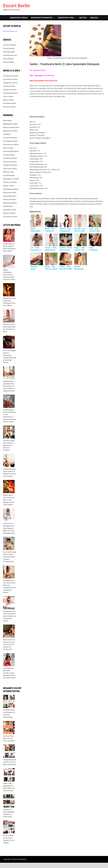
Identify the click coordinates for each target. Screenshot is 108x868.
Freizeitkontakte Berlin (11, 151)
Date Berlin (7, 134)
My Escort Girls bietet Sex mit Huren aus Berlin (9, 738)
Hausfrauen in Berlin (10, 79)
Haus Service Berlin (10, 162)
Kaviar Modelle (8, 59)
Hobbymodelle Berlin (10, 93)
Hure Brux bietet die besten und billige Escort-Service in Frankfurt (9, 445)
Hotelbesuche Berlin (10, 165)
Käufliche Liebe (8, 172)
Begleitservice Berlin (10, 131)
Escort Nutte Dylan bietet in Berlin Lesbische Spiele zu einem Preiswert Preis (10, 557)
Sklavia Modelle (9, 62)
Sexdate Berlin (8, 206)
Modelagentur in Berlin (11, 179)
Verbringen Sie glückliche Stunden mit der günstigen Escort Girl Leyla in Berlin (9, 673)
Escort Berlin (16, 6)
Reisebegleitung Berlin (11, 189)
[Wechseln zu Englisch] (94, 18)
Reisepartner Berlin (10, 193)
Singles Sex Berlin (9, 213)
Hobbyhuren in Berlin (10, 83)
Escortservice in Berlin (11, 145)
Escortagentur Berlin (10, 141)
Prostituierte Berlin (10, 103)
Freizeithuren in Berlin (11, 76)
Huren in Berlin (8, 96)
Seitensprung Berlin (10, 203)
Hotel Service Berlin (10, 169)
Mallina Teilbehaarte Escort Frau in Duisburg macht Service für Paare (9, 275)
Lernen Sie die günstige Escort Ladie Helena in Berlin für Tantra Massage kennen (9, 528)
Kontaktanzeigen (9, 175)
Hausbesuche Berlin (10, 158)
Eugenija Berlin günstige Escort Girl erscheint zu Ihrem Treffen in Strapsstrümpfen (9, 386)
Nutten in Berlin (8, 100)
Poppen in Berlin (9, 186)
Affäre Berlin (7, 121)
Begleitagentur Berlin (10, 124)
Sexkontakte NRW (66, 18)
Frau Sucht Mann (9, 155)
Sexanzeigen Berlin (10, 196)
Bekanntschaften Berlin (11, 127)
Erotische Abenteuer (10, 138)
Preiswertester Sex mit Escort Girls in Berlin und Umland (10, 762)
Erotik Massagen (9, 52)
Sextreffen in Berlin (10, 210)
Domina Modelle (9, 48)
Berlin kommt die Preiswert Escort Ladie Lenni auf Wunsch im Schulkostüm (9, 645)
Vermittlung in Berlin (10, 217)
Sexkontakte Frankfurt (42, 18)
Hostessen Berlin (9, 86)
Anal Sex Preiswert (10, 45)
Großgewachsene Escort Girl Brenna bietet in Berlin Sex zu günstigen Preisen (10, 616)
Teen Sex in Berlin (9, 107)
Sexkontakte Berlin (19, 18)
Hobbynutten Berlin (10, 90)
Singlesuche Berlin (10, 199)
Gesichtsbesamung (10, 55)
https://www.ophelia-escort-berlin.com (43, 81)
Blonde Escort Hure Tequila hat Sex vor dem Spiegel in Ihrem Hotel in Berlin (9, 500)
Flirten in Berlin (8, 148)
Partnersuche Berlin (10, 182)
